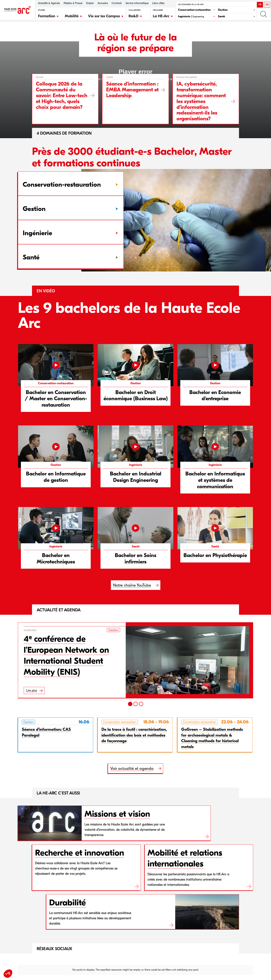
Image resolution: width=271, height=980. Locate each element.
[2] (136, 704)
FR (260, 5)
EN (267, 5)
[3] (141, 704)
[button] (49, 16)
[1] (130, 704)
